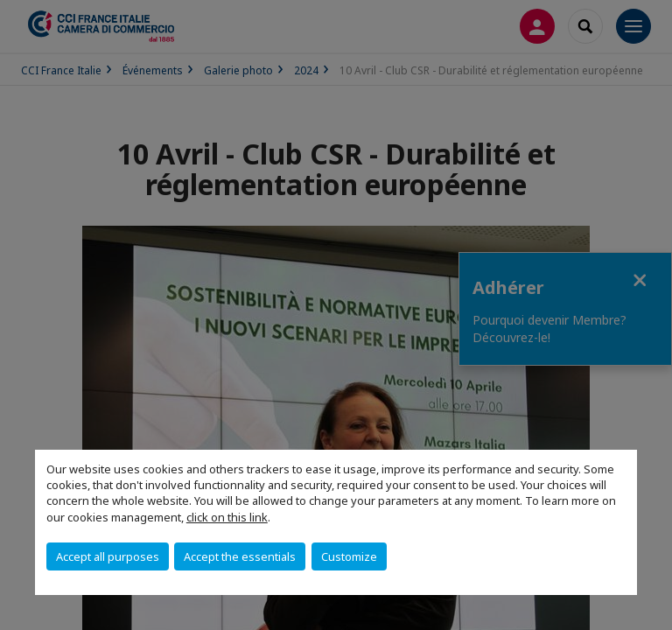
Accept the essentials (240, 556)
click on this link (227, 517)
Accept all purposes (108, 556)
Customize (349, 556)
